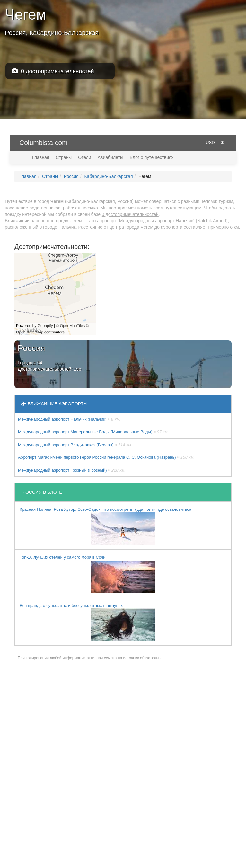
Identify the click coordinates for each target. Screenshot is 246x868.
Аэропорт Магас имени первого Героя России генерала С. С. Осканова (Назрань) (106, 457)
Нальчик (67, 227)
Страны (64, 157)
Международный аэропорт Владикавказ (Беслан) (75, 445)
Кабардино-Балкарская (108, 176)
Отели (84, 157)
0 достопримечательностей (53, 71)
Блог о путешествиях (152, 157)
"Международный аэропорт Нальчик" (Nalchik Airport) (173, 221)
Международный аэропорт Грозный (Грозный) (72, 470)
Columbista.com (44, 142)
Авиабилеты (110, 157)
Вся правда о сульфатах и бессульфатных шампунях (87, 622)
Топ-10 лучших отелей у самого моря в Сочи (87, 574)
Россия (71, 176)
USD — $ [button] (215, 142)
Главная (41, 157)
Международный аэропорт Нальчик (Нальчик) (69, 419)
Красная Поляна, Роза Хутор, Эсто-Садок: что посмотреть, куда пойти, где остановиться (105, 526)
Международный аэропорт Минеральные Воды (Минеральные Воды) (93, 432)
